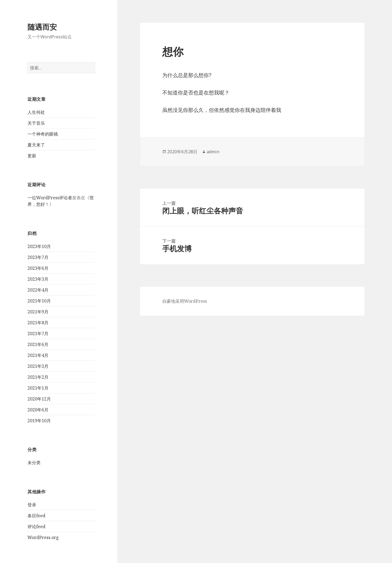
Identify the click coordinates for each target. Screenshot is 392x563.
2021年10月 (39, 301)
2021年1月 (38, 388)
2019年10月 (39, 421)
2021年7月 (38, 333)
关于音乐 (36, 123)
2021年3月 (38, 366)
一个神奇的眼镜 (43, 134)
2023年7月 (38, 257)
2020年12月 (39, 399)
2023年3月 (38, 279)
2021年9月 (38, 312)
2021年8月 (38, 323)
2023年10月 (39, 246)
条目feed (36, 516)
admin (213, 152)
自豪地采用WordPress (185, 301)
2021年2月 (38, 377)
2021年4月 (38, 355)
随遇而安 (42, 27)
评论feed (36, 527)
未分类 (34, 463)
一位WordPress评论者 (50, 198)
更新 (32, 156)
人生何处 (36, 112)
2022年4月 (38, 290)
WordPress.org (43, 537)
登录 (32, 505)
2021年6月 (38, 344)
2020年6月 (38, 410)
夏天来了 (36, 145)
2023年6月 (38, 268)
